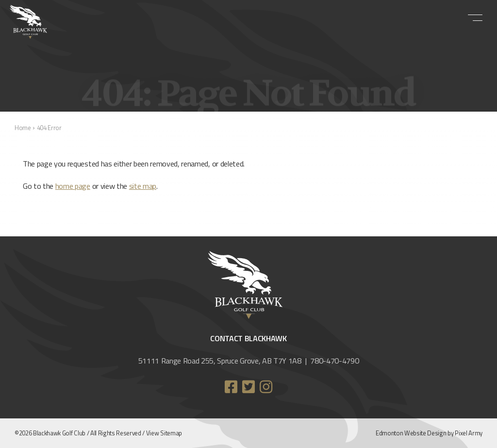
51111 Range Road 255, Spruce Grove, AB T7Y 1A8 (220, 361)
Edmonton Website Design (411, 433)
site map (143, 186)
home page (73, 186)
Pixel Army (469, 433)
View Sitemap (164, 433)
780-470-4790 (334, 361)
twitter (248, 387)
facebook (231, 387)
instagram (266, 387)
